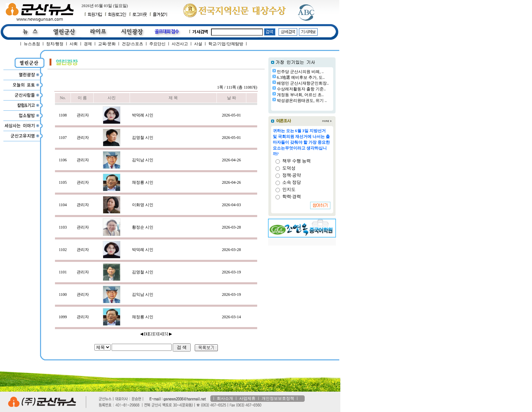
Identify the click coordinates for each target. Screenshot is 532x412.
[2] (151, 334)
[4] (161, 334)
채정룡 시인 (143, 182)
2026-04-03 (231, 205)
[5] (166, 334)
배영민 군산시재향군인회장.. (303, 83)
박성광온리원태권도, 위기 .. (302, 101)
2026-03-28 (231, 227)
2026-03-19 (231, 272)
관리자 (83, 115)
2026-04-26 (231, 160)
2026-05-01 (231, 115)
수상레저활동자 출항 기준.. (301, 89)
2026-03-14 (231, 317)
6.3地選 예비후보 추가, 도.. (301, 77)
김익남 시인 (143, 160)
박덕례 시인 (143, 115)
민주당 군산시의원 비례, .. (300, 72)
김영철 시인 (143, 138)
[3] (156, 334)
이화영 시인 (143, 205)
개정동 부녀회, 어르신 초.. (300, 95)
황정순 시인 (143, 227)
